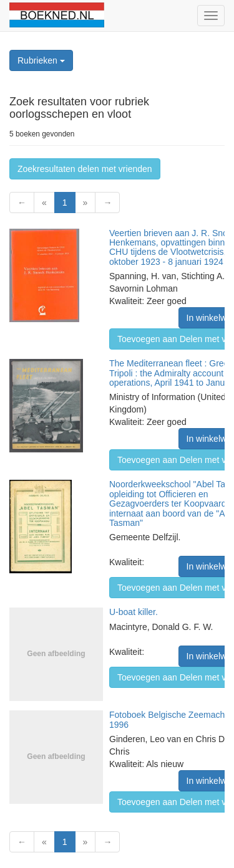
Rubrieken (41, 60)
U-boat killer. (134, 612)
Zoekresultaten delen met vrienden (85, 169)
